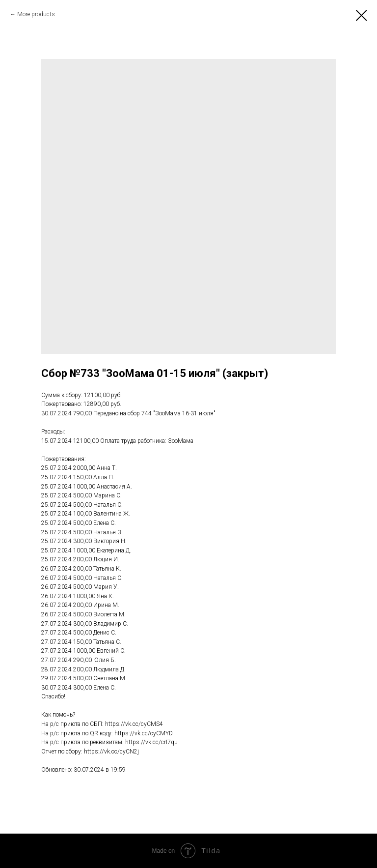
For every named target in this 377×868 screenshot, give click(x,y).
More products (36, 14)
